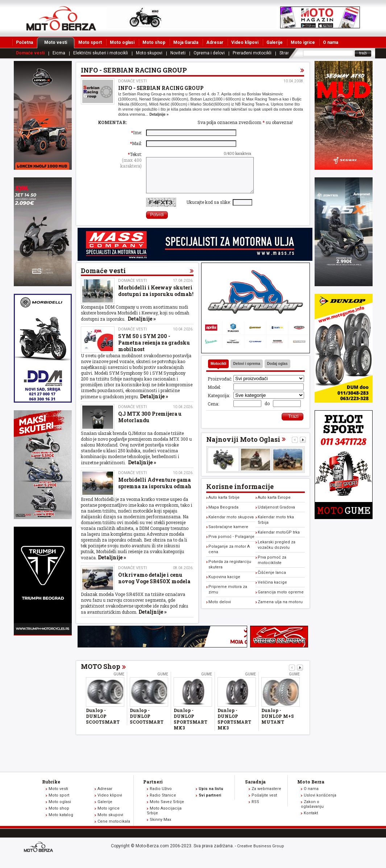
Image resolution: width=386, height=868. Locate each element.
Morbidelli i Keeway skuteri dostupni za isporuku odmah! (156, 298)
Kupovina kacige (224, 585)
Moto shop (154, 42)
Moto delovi (220, 610)
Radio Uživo (161, 796)
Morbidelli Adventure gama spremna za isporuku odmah (155, 491)
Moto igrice (303, 42)
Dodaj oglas (277, 371)
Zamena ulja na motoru (280, 610)
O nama (331, 42)
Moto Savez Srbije (167, 809)
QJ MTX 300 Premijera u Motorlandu (150, 425)
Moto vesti (59, 42)
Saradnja (255, 789)
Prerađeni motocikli (252, 53)
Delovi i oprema (246, 371)
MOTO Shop (101, 674)
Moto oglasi (122, 42)
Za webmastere (266, 796)
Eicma (59, 53)
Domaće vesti (30, 53)
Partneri (153, 789)
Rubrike (51, 789)
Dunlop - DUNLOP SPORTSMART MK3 (190, 727)
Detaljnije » (159, 114)
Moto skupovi (149, 53)
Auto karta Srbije (224, 505)
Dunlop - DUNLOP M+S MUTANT (278, 724)
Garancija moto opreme (281, 600)
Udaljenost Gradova (276, 515)
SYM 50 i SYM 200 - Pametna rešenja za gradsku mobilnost (154, 350)
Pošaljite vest (264, 803)
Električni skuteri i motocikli (101, 53)
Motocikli (218, 371)
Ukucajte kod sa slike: (209, 210)
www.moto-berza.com (40, 855)
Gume (119, 682)
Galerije (275, 42)
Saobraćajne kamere (228, 534)
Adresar (215, 42)
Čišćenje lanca (272, 580)
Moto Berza (311, 789)
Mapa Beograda (223, 515)
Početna (24, 42)
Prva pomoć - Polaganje (231, 544)
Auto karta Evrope (274, 505)
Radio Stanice (163, 803)
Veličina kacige (272, 590)
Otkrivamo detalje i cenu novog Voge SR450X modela (154, 586)
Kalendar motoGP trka (279, 540)
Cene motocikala (114, 829)
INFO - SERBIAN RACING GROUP (161, 88)
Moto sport (90, 42)
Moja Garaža (186, 42)
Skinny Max (160, 827)
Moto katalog (61, 822)
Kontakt (311, 821)
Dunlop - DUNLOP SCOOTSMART (103, 724)
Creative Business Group (261, 854)
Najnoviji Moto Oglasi (243, 447)
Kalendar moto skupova (231, 525)
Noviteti (178, 53)
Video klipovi (245, 42)
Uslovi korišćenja (320, 803)
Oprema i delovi (209, 53)
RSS (255, 809)
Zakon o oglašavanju (312, 812)
